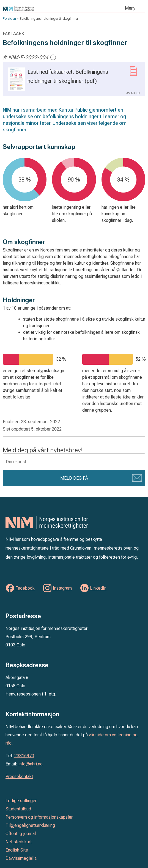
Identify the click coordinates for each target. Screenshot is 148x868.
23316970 (24, 756)
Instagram (62, 588)
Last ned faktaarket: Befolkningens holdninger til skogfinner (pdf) (74, 82)
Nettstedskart (19, 842)
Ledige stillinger (21, 801)
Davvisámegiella (21, 858)
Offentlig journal (21, 834)
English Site (17, 850)
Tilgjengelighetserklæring (30, 825)
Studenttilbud (18, 809)
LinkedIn (98, 588)
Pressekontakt (19, 777)
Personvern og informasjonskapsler (39, 817)
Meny (130, 8)
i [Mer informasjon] (53, 57)
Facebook (25, 588)
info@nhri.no (31, 764)
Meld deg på (74, 478)
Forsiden (9, 19)
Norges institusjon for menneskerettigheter (42, 9)
